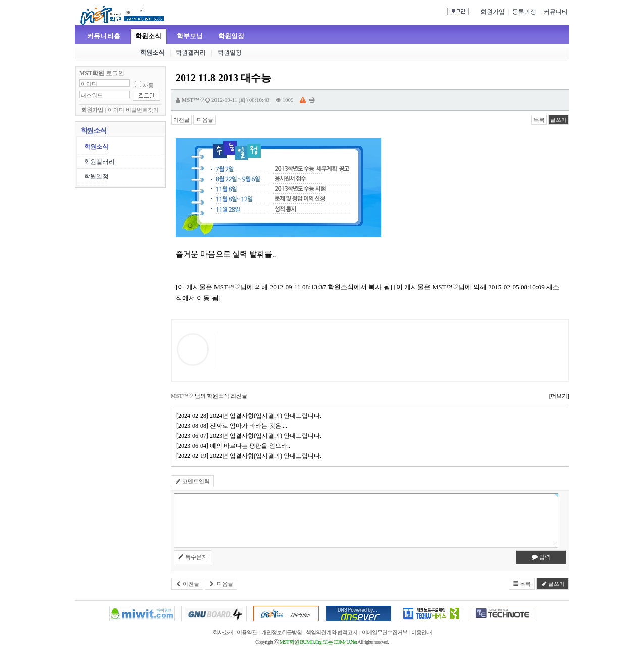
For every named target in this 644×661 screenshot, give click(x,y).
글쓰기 (558, 120)
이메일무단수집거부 (385, 632)
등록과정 (524, 12)
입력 (541, 557)
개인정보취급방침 (282, 632)
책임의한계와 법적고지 (332, 632)
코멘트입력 (192, 481)
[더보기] (559, 396)
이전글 (181, 120)
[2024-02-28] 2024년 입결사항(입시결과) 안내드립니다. (250, 416)
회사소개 (223, 632)
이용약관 (247, 632)
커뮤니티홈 (104, 36)
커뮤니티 (556, 12)
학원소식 (148, 36)
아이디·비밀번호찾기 (133, 110)
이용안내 (421, 632)
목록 (539, 120)
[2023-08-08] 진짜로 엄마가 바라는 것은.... (233, 426)
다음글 (204, 120)
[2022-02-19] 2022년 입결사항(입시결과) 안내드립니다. (250, 456)
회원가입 (493, 12)
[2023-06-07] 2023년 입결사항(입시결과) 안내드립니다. (250, 436)
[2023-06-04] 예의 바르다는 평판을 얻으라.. (235, 446)
